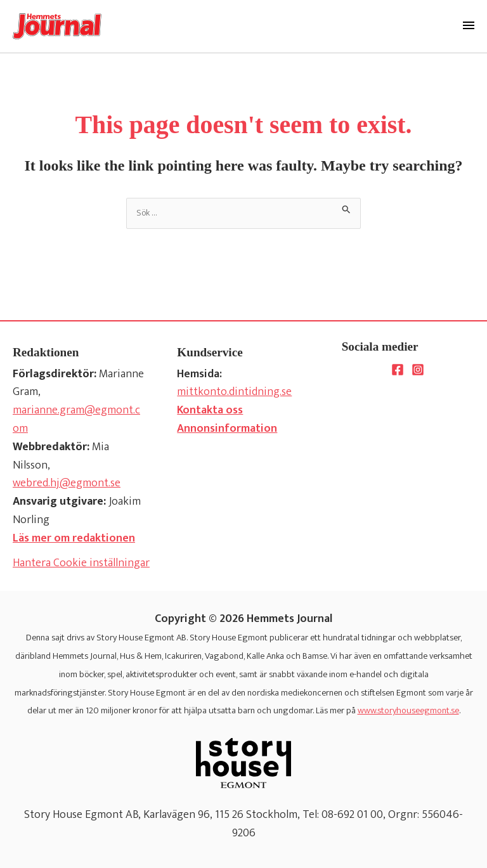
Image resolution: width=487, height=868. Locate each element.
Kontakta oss (210, 410)
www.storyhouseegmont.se (408, 711)
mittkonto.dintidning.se (234, 392)
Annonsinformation (227, 429)
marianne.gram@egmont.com (76, 419)
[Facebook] (398, 370)
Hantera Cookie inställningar (81, 563)
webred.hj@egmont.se (67, 483)
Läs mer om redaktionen (74, 538)
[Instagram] (418, 370)
